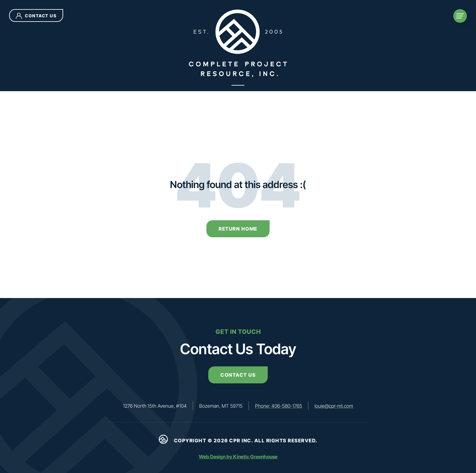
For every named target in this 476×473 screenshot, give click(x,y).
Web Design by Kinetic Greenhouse (238, 457)
